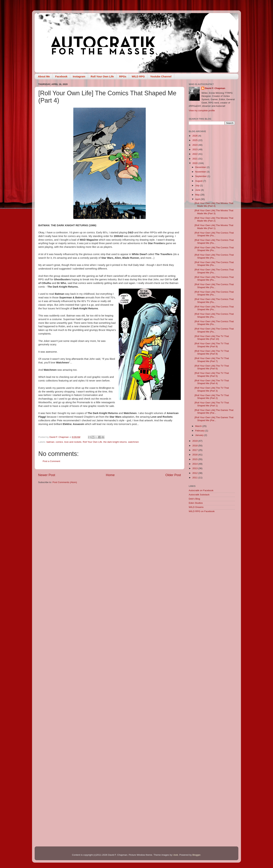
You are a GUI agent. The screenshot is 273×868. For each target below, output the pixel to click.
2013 (195, 468)
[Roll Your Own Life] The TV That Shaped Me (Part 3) (212, 389)
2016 (195, 455)
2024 (195, 145)
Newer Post (47, 475)
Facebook (61, 76)
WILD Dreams (196, 507)
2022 (195, 154)
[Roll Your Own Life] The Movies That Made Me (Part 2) (214, 219)
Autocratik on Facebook (201, 490)
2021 (195, 159)
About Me (44, 76)
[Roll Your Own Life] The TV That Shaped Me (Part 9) (212, 345)
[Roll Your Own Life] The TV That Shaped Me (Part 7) (212, 360)
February (200, 431)
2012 (195, 473)
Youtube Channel (161, 76)
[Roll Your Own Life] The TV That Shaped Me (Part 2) (212, 397)
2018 (195, 446)
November (201, 172)
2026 (195, 136)
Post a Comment (51, 461)
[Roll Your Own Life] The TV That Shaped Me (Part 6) (212, 367)
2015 (195, 459)
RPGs (123, 76)
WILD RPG (138, 76)
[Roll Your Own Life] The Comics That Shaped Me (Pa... (214, 234)
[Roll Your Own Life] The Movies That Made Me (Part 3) (214, 212)
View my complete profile (202, 110)
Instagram (79, 76)
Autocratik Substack (199, 495)
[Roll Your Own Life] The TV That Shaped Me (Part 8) (212, 352)
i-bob (175, 855)
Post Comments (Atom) (65, 482)
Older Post (173, 475)
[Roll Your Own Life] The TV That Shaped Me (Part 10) (212, 338)
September (201, 176)
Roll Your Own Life (102, 76)
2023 (195, 149)
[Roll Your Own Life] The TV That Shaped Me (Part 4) (212, 382)
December (201, 167)
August (199, 181)
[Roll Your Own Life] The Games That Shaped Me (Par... (214, 411)
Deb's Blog (194, 499)
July (198, 185)
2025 (195, 140)
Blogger (196, 855)
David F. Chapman (215, 88)
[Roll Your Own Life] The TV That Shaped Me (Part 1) (212, 404)
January (200, 435)
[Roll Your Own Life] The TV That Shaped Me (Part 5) (212, 374)
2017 (195, 450)
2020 (195, 163)
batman (50, 442)
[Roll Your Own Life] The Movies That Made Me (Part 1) (214, 227)
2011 (195, 478)
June (198, 190)
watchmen (134, 442)
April (198, 199)
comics (59, 442)
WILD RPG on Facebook (202, 511)
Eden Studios (196, 503)
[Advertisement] (212, 571)
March (199, 426)
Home (110, 475)
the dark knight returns (115, 442)
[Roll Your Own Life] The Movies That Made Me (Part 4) (214, 205)
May (198, 195)
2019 (195, 441)
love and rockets (73, 442)
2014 (195, 464)
